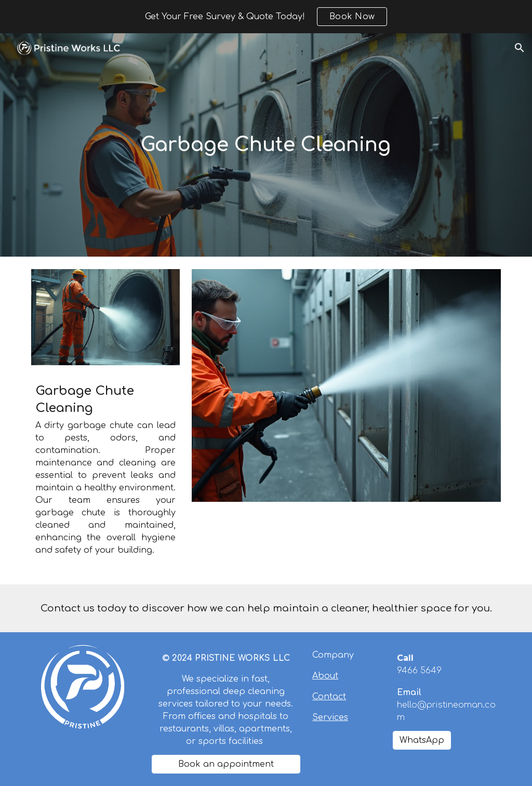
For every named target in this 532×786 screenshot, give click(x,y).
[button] (520, 48)
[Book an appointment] (226, 764)
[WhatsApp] (422, 740)
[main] (266, 145)
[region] (266, 17)
